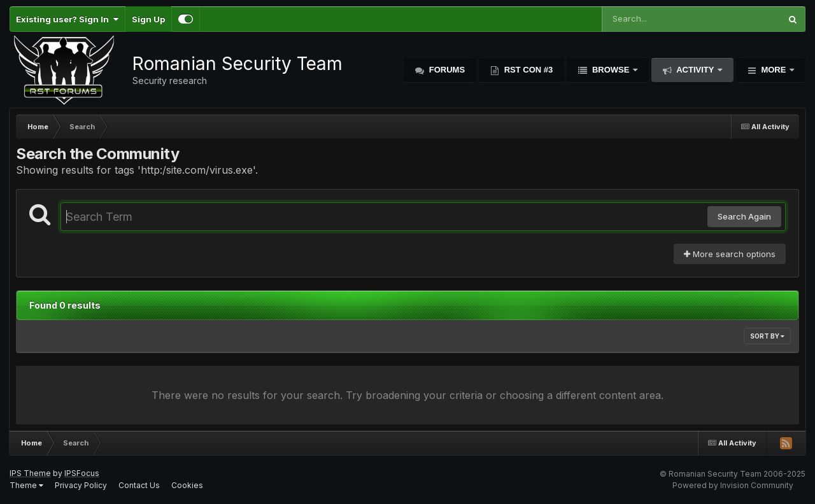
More (774, 70)
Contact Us (139, 485)
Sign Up (148, 19)
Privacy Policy (81, 485)
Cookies (187, 485)
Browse (611, 70)
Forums (446, 70)
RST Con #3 (527, 70)
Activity (695, 70)
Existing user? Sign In (67, 19)
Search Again (744, 216)
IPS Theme (30, 473)
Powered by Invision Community (733, 485)
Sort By (767, 336)
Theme (26, 485)
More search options (730, 254)
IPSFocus (82, 473)
